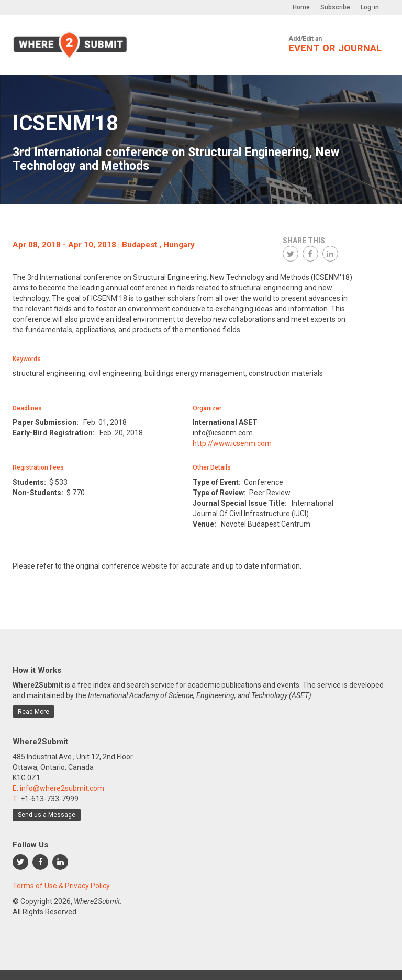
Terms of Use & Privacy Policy (61, 886)
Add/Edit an (335, 45)
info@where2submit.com (62, 788)
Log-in (370, 7)
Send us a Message (47, 815)
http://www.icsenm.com (232, 443)
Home (301, 7)
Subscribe (335, 7)
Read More (33, 712)
